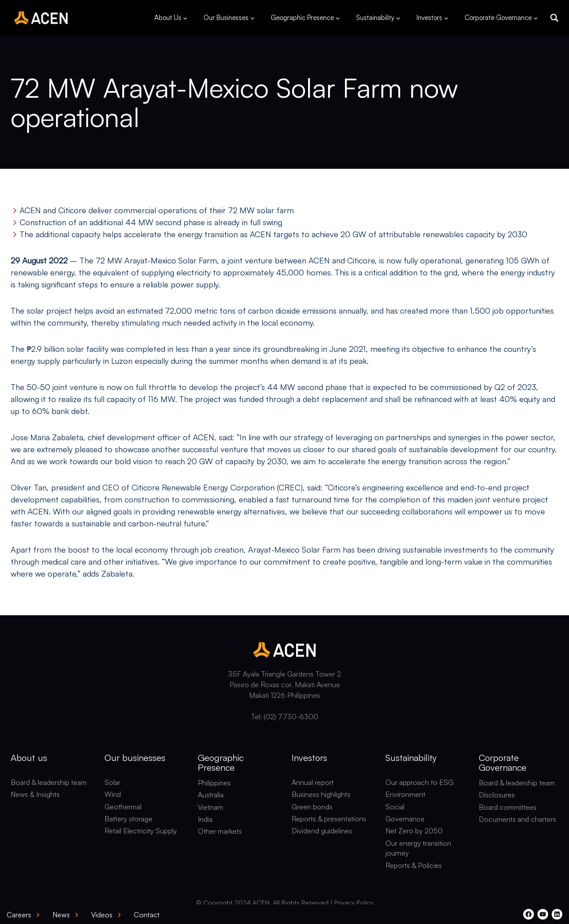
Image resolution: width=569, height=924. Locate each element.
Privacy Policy (354, 902)
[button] (554, 18)
